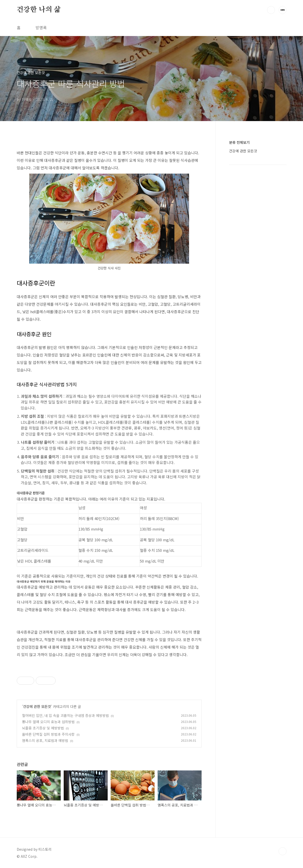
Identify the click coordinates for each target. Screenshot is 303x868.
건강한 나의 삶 (39, 10)
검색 (271, 10)
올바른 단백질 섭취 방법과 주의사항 (48, 734)
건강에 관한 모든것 (37, 706)
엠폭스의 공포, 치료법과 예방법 (45, 740)
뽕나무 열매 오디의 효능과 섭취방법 (48, 722)
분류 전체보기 (239, 142)
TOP (283, 851)
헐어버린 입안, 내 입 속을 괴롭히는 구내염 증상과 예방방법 (65, 715)
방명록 (41, 28)
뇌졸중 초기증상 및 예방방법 (43, 728)
